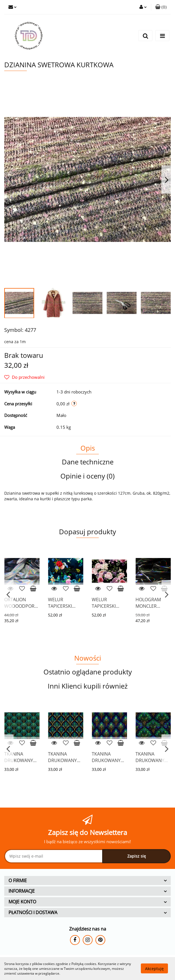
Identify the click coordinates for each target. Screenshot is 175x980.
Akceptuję (154, 969)
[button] (161, 7)
